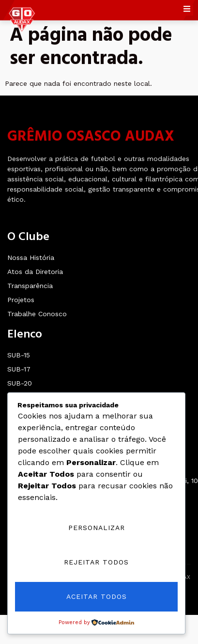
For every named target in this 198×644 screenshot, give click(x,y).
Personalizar (97, 528)
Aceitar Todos (97, 596)
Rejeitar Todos (96, 562)
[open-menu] (188, 10)
